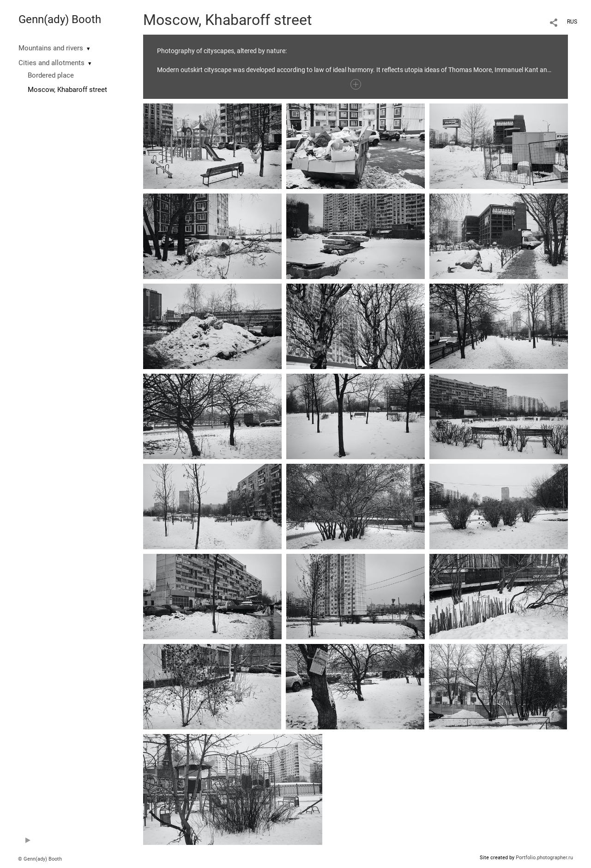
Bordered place (51, 75)
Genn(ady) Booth (60, 19)
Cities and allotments (51, 63)
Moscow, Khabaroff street (67, 90)
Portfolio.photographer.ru (544, 858)
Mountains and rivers (51, 48)
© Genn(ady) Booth (40, 859)
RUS (572, 22)
